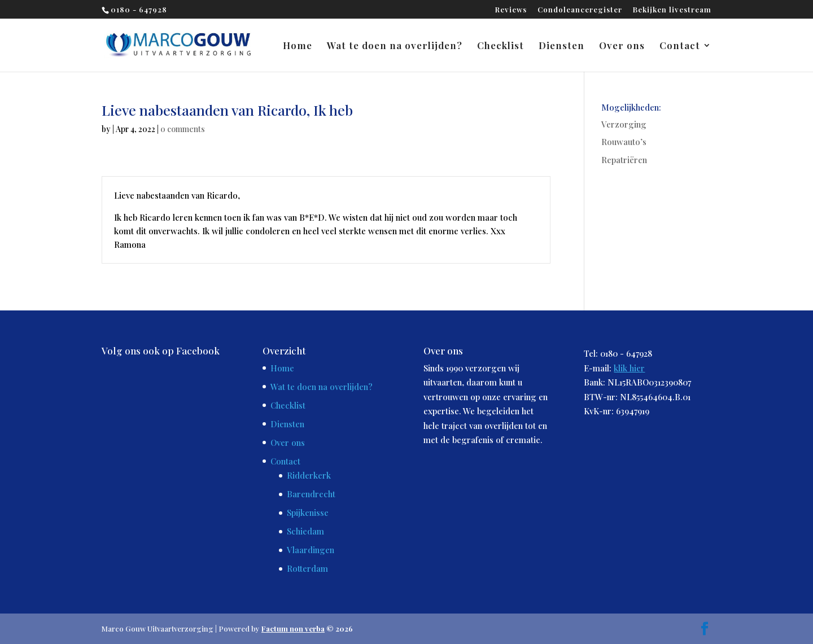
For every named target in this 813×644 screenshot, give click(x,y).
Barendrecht (311, 494)
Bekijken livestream (672, 10)
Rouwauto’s (624, 142)
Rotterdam (307, 568)
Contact (680, 46)
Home (298, 46)
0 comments (183, 129)
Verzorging (624, 124)
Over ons (622, 46)
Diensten (561, 46)
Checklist (501, 46)
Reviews (511, 10)
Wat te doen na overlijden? (395, 46)
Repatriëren (624, 160)
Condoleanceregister (580, 10)
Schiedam (305, 531)
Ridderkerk (309, 475)
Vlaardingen (311, 550)
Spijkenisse (308, 512)
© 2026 (307, 628)
